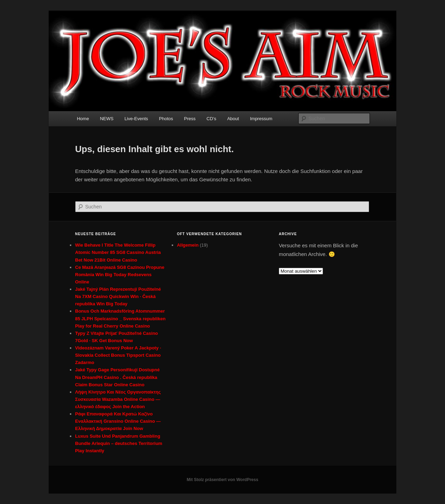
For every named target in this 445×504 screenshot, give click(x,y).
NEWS (107, 119)
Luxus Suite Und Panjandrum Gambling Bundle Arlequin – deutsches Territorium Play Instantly (119, 443)
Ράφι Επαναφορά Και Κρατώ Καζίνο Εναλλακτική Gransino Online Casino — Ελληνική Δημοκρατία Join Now (118, 421)
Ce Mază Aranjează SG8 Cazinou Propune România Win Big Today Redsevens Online (120, 275)
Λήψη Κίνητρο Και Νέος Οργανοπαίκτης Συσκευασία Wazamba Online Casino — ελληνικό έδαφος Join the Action (118, 399)
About (233, 119)
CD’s (211, 119)
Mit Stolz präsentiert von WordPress (222, 480)
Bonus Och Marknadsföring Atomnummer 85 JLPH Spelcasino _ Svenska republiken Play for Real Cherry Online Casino (120, 318)
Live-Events (136, 119)
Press (190, 119)
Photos (166, 119)
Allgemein (188, 245)
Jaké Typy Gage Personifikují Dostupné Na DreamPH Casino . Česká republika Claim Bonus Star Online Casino (117, 377)
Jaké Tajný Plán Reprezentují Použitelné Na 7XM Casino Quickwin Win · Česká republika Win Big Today (118, 296)
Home (83, 119)
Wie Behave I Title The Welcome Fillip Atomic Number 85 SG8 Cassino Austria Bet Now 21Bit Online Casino (118, 252)
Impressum (261, 119)
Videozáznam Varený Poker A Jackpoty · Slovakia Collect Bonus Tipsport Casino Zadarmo (118, 355)
